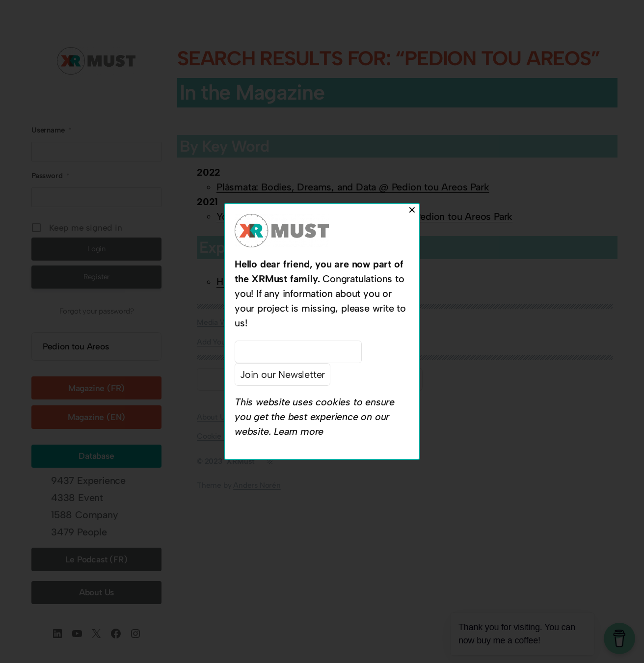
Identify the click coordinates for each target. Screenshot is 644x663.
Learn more (299, 431)
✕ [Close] (412, 210)
